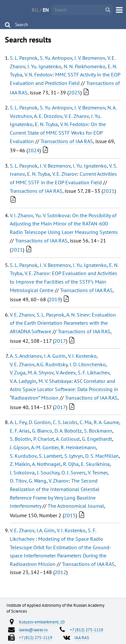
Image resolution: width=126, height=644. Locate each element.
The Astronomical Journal (76, 506)
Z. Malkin (20, 464)
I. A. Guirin (55, 356)
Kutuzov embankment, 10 (42, 622)
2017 (60, 341)
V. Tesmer (98, 472)
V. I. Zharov (21, 215)
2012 (60, 572)
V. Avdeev (66, 372)
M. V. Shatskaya (55, 381)
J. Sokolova (22, 472)
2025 (74, 92)
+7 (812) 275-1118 (87, 630)
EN (46, 10)
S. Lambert (50, 456)
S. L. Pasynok (24, 58)
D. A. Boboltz (68, 431)
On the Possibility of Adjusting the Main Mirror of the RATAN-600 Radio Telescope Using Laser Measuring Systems (64, 224)
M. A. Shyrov (41, 372)
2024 (34, 150)
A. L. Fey (18, 422)
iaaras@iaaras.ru (33, 630)
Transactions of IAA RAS (67, 141)
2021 (109, 191)
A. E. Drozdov (48, 116)
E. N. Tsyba (46, 124)
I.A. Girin (46, 530)
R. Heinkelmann (78, 447)
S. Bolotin (20, 439)
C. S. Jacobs (65, 422)
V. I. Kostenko (82, 356)
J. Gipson (19, 447)
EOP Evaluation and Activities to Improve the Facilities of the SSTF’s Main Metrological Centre (63, 281)
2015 (70, 515)
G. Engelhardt (97, 439)
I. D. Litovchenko (88, 364)
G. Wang (38, 481)
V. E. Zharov (77, 116)
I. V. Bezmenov (90, 58)
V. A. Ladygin (23, 381)
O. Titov (18, 481)
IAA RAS (82, 637)
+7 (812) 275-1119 (36, 637)
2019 (55, 299)
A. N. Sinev (78, 315)
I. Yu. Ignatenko (44, 66)
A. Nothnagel (46, 464)
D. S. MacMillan (102, 456)
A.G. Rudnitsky (52, 364)
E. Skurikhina (95, 464)
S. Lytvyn (74, 456)
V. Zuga (18, 372)
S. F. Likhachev (94, 372)
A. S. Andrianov (26, 356)
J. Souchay (48, 472)
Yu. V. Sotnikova (52, 215)
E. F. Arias (20, 431)
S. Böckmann (98, 431)
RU (35, 10)
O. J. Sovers (73, 472)
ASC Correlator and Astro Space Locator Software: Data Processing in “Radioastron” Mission (64, 389)
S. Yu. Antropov (56, 58)
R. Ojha (71, 464)
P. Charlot (44, 439)
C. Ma (86, 422)
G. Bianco (42, 431)
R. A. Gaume (106, 422)
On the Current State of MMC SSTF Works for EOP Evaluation (58, 132)
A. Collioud (68, 439)
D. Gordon (40, 422)
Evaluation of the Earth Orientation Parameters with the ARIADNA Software (63, 323)
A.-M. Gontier (45, 447)
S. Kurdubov (23, 456)
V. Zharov (59, 481)
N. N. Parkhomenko (85, 66)
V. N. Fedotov (39, 74)
